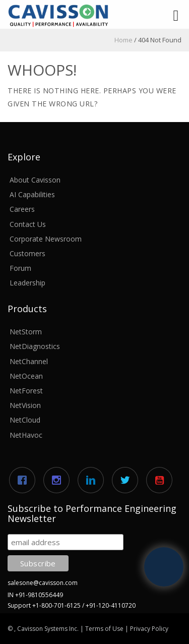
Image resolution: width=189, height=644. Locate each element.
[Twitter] (128, 480)
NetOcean (26, 376)
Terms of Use (104, 629)
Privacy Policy (149, 629)
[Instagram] (59, 480)
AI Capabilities (32, 194)
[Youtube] (162, 480)
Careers (22, 209)
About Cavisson (35, 180)
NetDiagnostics (35, 346)
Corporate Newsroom (46, 239)
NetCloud (25, 420)
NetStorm (26, 332)
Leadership (27, 283)
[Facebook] (25, 480)
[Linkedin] (93, 480)
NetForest (26, 391)
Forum (20, 268)
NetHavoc (26, 435)
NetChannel (29, 361)
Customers (27, 253)
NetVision (25, 405)
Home (123, 40)
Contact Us (28, 224)
